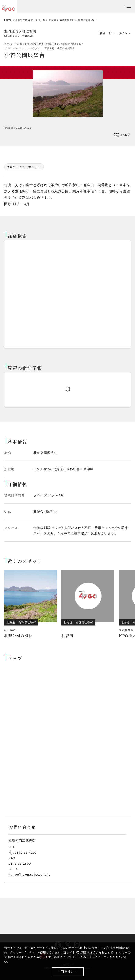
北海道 (52, 20)
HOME (8, 20)
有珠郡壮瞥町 (67, 20)
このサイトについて (93, 957)
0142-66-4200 (26, 853)
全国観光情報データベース (30, 20)
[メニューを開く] (128, 6)
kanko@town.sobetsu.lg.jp (30, 874)
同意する (67, 972)
